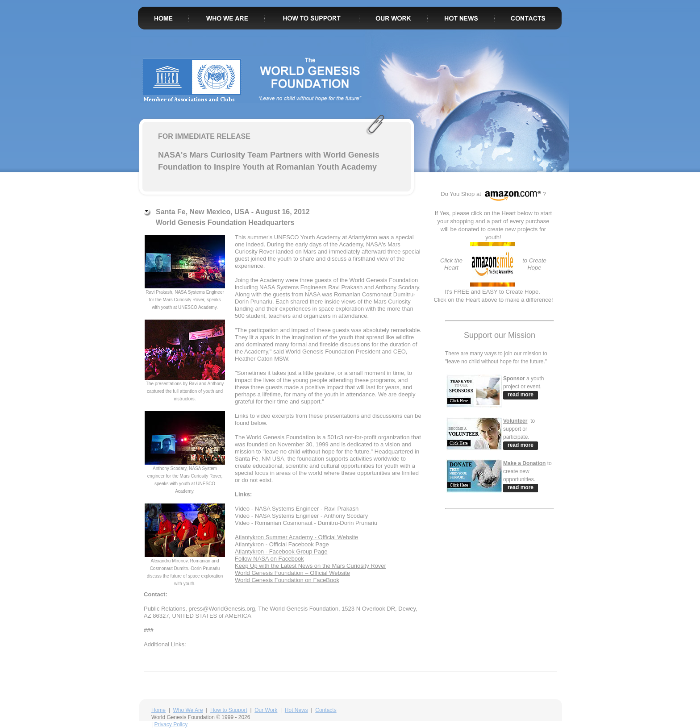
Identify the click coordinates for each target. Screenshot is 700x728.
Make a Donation (524, 463)
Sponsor (514, 379)
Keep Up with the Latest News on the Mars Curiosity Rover (310, 566)
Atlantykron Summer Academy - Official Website (296, 537)
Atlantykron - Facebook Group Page (281, 551)
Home (158, 710)
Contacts (326, 710)
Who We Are (188, 710)
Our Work (266, 710)
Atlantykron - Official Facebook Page (282, 544)
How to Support (229, 710)
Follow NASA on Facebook (269, 559)
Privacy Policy (171, 724)
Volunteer (515, 421)
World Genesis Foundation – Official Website (292, 573)
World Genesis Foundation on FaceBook (287, 580)
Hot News (296, 710)
